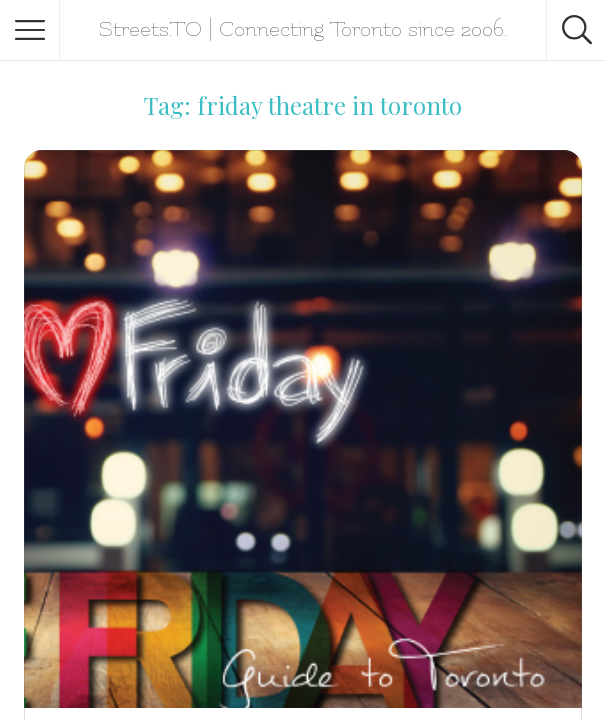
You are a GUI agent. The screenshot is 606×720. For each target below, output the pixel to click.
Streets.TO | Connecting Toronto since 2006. (303, 29)
